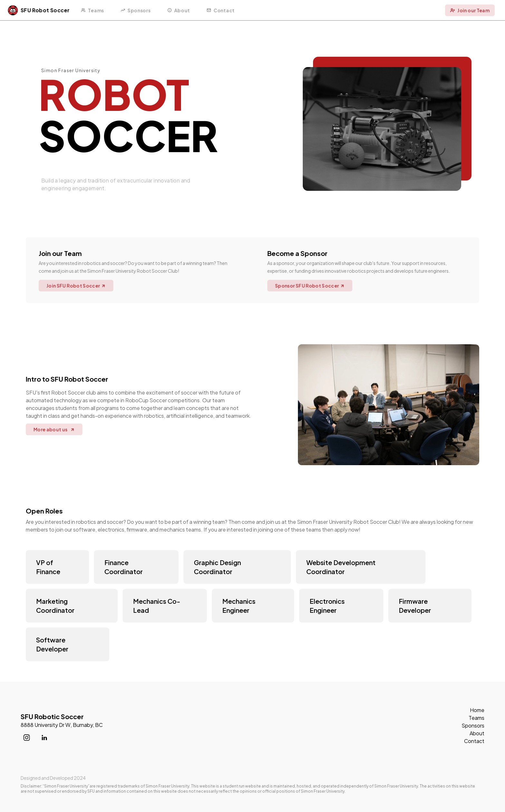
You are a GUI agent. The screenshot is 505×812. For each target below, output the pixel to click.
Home (477, 710)
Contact (474, 741)
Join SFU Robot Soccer (76, 286)
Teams (476, 718)
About (477, 733)
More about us (54, 429)
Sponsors (473, 725)
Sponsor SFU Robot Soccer (310, 286)
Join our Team (470, 10)
